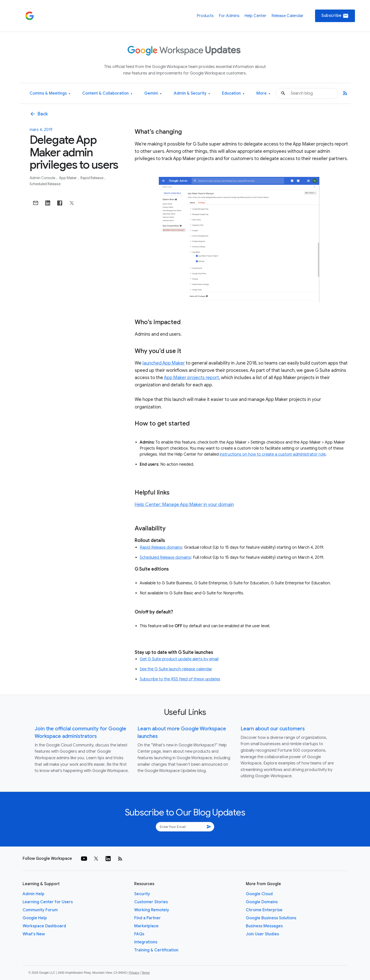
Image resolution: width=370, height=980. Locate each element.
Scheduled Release (45, 184)
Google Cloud (259, 894)
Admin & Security (192, 93)
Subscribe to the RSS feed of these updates (180, 679)
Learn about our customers (273, 729)
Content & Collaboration (107, 93)
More (263, 93)
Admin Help (33, 894)
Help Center (255, 16)
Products (205, 16)
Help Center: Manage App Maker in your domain (184, 505)
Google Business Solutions (271, 918)
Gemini (153, 93)
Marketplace (146, 926)
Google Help (35, 918)
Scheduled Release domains (165, 557)
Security (142, 894)
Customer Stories (151, 902)
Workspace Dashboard (44, 926)
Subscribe (335, 16)
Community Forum (40, 910)
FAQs (139, 934)
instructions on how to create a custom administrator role (273, 454)
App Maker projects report (191, 378)
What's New (34, 934)
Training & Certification (156, 950)
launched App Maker (164, 363)
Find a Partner (147, 918)
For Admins (229, 16)
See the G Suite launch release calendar (176, 669)
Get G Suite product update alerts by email (179, 659)
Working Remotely (152, 910)
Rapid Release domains (161, 547)
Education (233, 93)
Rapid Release (92, 178)
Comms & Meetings (50, 93)
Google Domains (262, 902)
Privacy (134, 973)
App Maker (68, 178)
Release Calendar (287, 16)
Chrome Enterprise (264, 910)
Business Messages (264, 926)
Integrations (146, 942)
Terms (146, 973)
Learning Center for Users (48, 902)
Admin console (43, 178)
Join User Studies (262, 934)
